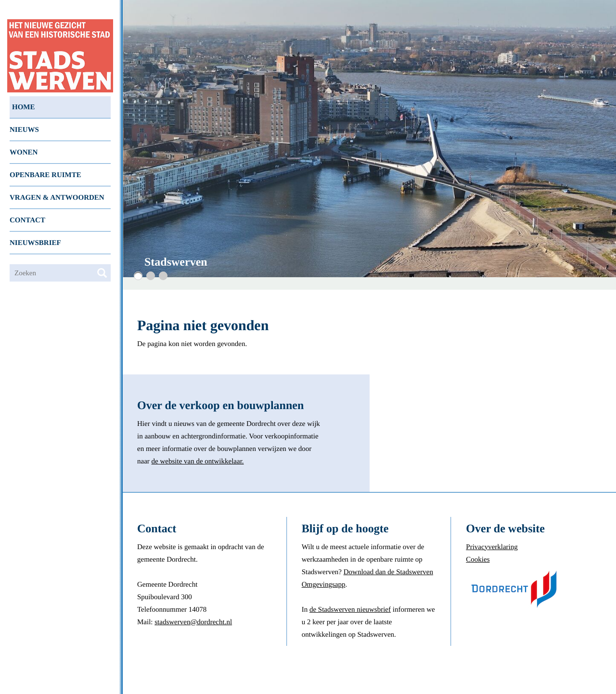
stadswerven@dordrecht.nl (193, 622)
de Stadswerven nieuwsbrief (350, 610)
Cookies (478, 560)
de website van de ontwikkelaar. (198, 462)
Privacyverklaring (492, 547)
